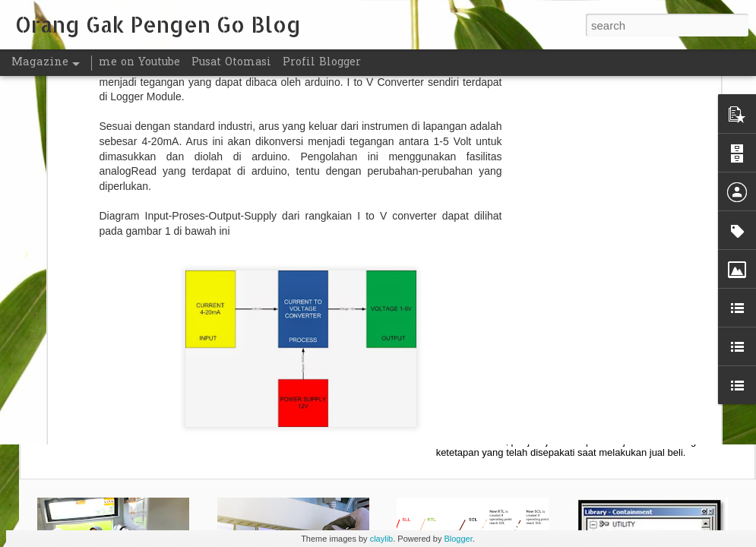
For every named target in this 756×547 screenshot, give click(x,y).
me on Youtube (139, 63)
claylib (382, 539)
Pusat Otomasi (231, 63)
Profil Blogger (322, 63)
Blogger (458, 539)
